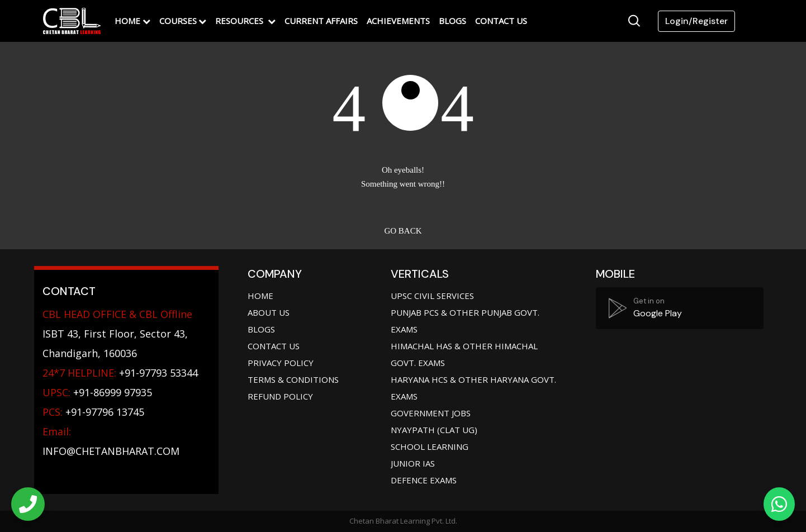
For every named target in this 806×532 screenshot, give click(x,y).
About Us (269, 312)
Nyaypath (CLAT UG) (434, 430)
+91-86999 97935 (97, 392)
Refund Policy (280, 396)
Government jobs (431, 413)
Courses (178, 21)
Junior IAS (413, 463)
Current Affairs (321, 21)
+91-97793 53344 (120, 373)
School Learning (430, 446)
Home (127, 21)
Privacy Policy (281, 363)
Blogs (452, 21)
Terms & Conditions (293, 379)
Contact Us (501, 21)
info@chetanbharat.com (111, 451)
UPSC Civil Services (432, 296)
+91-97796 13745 (93, 412)
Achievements (398, 21)
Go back (403, 231)
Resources (240, 21)
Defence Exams (424, 480)
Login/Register (696, 21)
